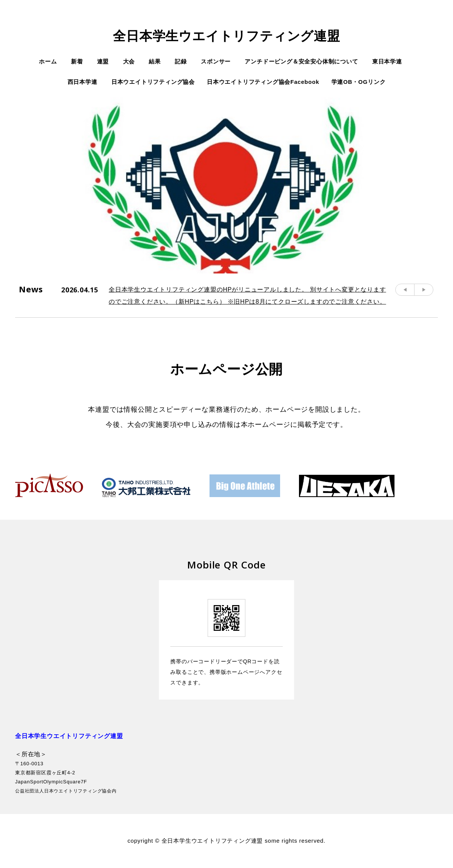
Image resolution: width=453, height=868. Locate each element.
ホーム (48, 61)
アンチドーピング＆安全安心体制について (301, 61)
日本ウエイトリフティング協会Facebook (263, 82)
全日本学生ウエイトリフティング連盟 (226, 36)
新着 (77, 61)
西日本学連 (82, 82)
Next (424, 290)
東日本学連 (387, 61)
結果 (155, 61)
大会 (129, 61)
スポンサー (216, 61)
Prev (405, 290)
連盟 (103, 61)
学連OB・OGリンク (359, 82)
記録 (181, 61)
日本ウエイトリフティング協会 (153, 82)
